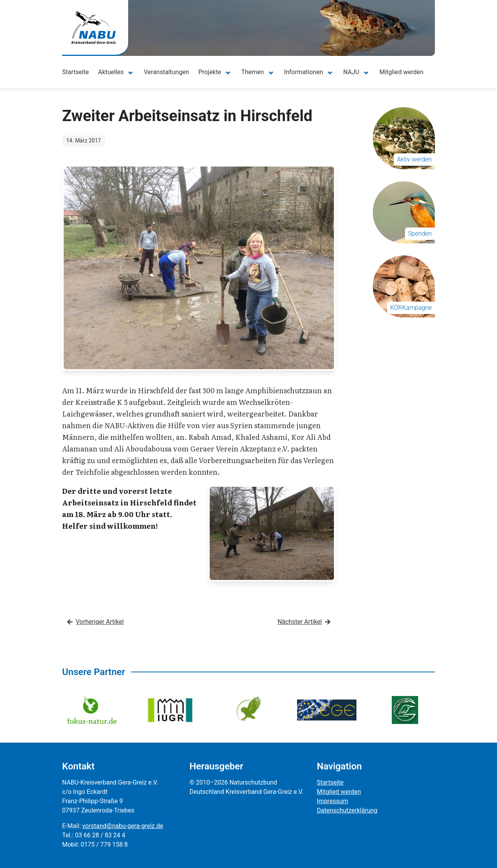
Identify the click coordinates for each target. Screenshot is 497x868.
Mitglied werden (401, 72)
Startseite (76, 72)
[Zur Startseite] (94, 27)
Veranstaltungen (166, 72)
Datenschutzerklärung (347, 810)
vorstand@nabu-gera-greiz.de (123, 826)
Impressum (333, 801)
